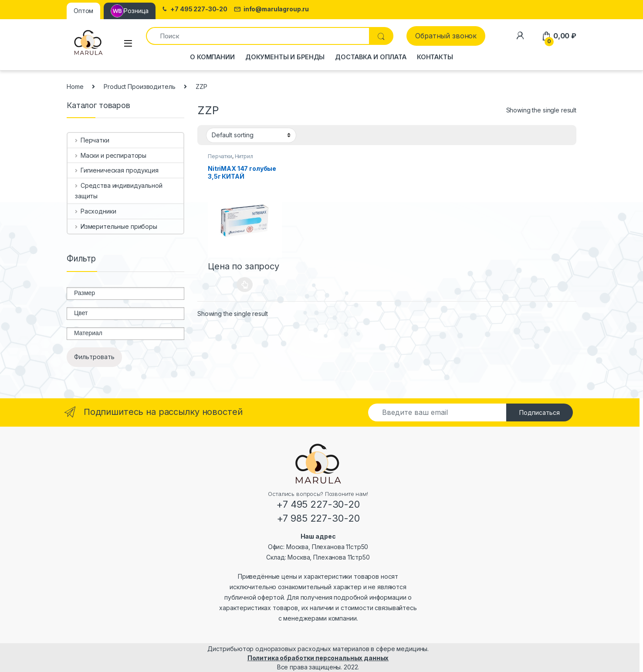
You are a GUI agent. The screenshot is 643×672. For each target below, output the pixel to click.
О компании (212, 57)
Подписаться (540, 412)
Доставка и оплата (371, 57)
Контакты (435, 57)
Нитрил (244, 156)
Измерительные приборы (116, 226)
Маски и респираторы (111, 155)
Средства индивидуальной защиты (119, 191)
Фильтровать (94, 357)
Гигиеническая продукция (117, 170)
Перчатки (220, 156)
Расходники (95, 211)
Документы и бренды (285, 57)
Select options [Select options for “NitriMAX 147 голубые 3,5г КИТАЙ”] (245, 285)
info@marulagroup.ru (271, 9)
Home (75, 87)
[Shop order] (251, 135)
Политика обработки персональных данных (318, 658)
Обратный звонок (446, 36)
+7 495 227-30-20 (194, 9)
